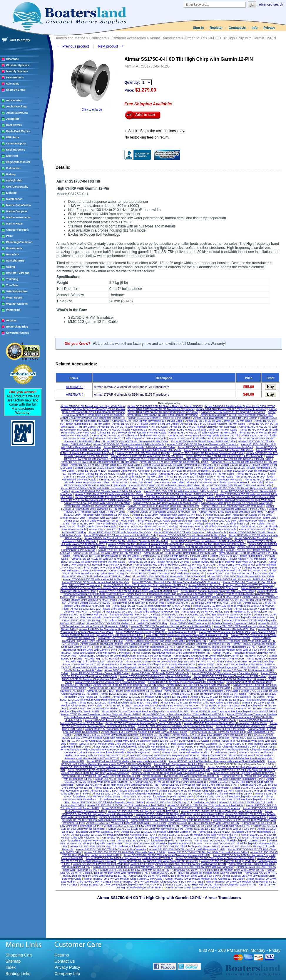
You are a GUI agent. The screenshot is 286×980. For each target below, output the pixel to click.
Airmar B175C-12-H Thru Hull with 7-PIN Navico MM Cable (218, 450)
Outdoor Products (17, 230)
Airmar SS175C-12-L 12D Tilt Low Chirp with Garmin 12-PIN (204, 823)
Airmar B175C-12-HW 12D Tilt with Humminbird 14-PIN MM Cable (225, 456)
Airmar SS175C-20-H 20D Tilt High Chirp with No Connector (111, 849)
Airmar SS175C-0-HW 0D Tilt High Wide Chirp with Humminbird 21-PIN (137, 779)
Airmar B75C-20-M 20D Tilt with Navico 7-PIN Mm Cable (233, 559)
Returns (62, 955)
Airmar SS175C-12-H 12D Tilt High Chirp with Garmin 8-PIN (181, 802)
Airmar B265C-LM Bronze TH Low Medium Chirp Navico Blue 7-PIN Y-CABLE (118, 667)
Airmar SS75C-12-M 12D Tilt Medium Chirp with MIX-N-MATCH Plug (181, 620)
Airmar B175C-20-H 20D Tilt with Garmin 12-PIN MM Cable (121, 474)
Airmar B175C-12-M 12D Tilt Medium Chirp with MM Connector (113, 471)
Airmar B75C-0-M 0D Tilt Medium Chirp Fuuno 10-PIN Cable (155, 676)
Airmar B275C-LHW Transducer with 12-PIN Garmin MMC (241, 497)
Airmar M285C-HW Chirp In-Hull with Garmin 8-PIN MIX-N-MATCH (122, 568)
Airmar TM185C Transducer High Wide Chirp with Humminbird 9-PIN (166, 641)
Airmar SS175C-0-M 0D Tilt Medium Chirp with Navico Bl (230, 797)
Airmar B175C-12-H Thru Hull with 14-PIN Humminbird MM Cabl (215, 447)
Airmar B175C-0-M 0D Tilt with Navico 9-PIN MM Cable (203, 441)
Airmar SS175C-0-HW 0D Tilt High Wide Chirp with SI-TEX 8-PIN (199, 785)
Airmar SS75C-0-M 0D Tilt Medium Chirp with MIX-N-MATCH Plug (237, 618)
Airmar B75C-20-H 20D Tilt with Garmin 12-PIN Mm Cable (96, 576)
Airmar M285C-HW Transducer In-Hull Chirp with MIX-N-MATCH (228, 571)
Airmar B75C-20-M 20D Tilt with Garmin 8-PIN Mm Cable (193, 535)
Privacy (269, 28)
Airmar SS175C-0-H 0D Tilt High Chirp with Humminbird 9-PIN (104, 770)
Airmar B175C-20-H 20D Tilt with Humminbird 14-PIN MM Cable (196, 474)
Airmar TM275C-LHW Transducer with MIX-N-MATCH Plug (169, 518)
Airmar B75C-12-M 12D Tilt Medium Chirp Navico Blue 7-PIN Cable (118, 703)
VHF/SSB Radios (17, 291)
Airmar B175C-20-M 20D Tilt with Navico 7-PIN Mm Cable (180, 494)
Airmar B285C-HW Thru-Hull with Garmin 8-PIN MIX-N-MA (133, 541)
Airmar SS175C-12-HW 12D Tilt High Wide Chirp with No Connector (171, 820)
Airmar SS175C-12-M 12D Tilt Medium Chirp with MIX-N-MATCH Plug (191, 609)
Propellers (13, 254)
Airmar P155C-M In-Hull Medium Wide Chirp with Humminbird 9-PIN (217, 747)
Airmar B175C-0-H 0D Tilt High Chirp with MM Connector (203, 427)
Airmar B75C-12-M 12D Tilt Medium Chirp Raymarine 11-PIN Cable (200, 703)
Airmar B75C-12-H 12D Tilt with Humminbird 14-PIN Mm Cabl (180, 553)
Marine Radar (15, 224)
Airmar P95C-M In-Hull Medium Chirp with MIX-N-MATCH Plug (115, 597)
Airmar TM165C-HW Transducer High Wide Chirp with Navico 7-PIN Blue (122, 629)
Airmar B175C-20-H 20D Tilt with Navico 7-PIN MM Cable (199, 477)
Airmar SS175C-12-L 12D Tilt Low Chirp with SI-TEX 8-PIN (220, 829)
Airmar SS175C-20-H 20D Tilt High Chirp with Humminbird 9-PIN (108, 846)
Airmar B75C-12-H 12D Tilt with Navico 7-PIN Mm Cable (174, 556)
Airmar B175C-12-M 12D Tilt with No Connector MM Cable (174, 462)
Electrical (12, 156)
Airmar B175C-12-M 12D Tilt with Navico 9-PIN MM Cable (109, 468)
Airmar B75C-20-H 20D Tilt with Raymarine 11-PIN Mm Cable (200, 529)
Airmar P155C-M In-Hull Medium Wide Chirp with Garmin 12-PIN (107, 744)
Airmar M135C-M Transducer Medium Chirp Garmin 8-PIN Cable (143, 723)
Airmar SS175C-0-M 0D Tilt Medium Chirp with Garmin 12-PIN (196, 791)
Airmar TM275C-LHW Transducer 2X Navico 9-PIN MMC (239, 515)
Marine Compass (17, 211)
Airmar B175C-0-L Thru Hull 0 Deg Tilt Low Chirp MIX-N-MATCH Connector (176, 582)
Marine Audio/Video (19, 205)
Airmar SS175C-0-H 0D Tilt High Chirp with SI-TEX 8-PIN (241, 773)
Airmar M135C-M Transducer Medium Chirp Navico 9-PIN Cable (175, 726)
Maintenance (14, 199)
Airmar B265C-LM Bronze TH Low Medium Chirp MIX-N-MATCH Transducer (105, 588)
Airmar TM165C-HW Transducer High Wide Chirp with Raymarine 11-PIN (213, 623)
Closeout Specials (18, 65)
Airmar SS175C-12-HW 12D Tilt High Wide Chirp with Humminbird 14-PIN (179, 814)
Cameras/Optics (16, 144)
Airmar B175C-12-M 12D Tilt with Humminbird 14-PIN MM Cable (181, 465)
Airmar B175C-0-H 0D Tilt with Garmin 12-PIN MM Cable (219, 421)
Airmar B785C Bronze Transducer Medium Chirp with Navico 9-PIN (101, 714)
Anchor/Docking (16, 107)
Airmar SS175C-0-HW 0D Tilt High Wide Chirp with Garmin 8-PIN (181, 776)
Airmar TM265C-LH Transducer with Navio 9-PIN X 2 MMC (232, 509)
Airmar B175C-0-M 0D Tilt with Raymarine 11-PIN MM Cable (131, 438)
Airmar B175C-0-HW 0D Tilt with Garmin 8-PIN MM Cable (132, 433)
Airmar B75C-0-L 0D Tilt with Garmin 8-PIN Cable (99, 673)
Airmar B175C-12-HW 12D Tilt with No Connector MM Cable (208, 453)
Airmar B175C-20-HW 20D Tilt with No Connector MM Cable (207, 480)
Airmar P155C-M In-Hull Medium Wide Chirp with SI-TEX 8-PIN (199, 753)
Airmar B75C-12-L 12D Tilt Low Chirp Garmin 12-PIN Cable (196, 688)
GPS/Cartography (17, 187)
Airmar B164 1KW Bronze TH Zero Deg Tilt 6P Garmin (93, 409)
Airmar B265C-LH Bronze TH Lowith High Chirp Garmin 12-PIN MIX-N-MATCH (220, 656)
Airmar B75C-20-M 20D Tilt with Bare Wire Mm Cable (120, 532)
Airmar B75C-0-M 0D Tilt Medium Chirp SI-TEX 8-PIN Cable (129, 685)
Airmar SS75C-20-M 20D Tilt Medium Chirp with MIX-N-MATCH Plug (127, 623)
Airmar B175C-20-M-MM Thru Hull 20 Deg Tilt (102, 497)
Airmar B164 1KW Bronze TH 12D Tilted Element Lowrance (231, 409)
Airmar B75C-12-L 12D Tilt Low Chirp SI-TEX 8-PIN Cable (134, 694)
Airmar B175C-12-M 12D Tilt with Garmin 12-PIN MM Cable (106, 465)
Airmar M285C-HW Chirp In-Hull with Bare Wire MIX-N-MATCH (229, 562)
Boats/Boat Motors (18, 131)
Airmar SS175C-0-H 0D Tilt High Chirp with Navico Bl (244, 770)
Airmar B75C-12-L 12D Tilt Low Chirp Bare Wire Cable (198, 685)
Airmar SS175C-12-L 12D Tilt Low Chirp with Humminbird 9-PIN (142, 826)
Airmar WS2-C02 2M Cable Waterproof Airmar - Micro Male (242, 518)
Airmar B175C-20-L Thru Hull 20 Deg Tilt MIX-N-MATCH (240, 574)
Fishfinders (13, 168)
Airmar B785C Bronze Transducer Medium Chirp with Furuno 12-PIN (110, 709)
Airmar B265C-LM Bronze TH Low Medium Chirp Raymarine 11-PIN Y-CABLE (212, 667)
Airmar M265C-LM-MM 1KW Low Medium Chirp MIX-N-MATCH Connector (185, 738)
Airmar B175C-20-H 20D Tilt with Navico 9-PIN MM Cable (129, 477)
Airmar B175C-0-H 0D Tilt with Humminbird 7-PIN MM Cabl (132, 427)
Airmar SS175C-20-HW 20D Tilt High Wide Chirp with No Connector (158, 861)
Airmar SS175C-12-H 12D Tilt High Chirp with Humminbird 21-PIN (126, 805)
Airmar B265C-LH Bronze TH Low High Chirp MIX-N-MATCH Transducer (231, 585)
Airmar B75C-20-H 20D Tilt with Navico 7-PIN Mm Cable (165, 579)
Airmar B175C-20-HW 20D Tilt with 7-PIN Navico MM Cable (237, 485)
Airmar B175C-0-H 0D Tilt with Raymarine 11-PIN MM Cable (147, 421)
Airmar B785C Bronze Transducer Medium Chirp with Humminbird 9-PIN (233, 711)
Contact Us (237, 28)
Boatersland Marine (70, 38)
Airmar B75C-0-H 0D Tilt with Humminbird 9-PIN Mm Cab (95, 582)
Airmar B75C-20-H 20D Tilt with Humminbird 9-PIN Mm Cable (237, 579)
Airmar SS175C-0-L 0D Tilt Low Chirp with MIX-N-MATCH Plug (204, 603)
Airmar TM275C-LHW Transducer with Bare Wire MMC (231, 512)
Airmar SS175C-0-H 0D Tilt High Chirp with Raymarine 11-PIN (168, 773)
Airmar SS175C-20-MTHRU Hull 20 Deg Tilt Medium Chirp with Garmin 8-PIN (211, 885)
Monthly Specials (17, 71)
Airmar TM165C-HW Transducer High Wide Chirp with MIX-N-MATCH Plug (212, 629)
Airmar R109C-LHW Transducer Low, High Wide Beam (93, 406)
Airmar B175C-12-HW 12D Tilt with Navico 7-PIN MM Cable (237, 459)
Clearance (12, 59)
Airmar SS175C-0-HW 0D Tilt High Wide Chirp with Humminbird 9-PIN (223, 779)
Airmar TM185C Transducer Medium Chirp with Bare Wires (115, 644)
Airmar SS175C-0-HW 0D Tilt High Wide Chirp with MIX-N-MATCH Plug (122, 603)
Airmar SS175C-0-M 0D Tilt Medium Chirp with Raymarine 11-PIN (167, 799)
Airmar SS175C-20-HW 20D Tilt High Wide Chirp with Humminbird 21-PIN (167, 855)
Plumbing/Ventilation (19, 242)
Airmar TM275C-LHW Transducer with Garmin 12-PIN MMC (167, 515)
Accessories (14, 100)
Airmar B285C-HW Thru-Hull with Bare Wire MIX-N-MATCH (107, 524)
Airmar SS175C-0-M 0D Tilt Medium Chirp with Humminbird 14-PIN (132, 794)
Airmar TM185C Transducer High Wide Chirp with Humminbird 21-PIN (187, 635)
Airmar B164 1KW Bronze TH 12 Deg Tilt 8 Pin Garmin (225, 418)
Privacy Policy (67, 967)
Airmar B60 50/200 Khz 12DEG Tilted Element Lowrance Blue (237, 415)
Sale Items (13, 84)
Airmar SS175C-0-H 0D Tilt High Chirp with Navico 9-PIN (177, 770)
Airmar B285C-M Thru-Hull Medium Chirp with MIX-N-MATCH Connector (195, 588)
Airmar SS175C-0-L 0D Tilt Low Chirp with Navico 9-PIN (127, 788)
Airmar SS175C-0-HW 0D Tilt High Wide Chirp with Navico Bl (171, 782)
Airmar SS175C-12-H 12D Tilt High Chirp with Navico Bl (134, 808)
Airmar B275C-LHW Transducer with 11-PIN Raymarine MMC (168, 497)
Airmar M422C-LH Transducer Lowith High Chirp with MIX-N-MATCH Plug (170, 594)
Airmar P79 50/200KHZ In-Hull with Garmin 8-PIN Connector (163, 506)
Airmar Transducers (165, 38)
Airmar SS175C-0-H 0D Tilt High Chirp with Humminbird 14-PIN (167, 767)
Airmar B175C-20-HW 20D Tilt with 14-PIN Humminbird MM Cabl (224, 483)
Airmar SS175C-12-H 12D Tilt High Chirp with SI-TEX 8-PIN (143, 811)
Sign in (199, 28)
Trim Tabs (12, 285)
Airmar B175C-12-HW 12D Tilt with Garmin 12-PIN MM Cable (147, 456)
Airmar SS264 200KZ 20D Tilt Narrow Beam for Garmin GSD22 (165, 406)
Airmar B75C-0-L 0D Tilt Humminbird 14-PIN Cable (191, 670)
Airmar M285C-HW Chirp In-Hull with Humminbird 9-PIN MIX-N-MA (148, 571)
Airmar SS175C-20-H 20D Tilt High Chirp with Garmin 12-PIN (230, 841)
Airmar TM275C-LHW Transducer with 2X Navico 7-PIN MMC (96, 518)
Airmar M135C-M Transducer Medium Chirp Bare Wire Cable (121, 720)
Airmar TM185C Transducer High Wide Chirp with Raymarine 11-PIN (156, 632)
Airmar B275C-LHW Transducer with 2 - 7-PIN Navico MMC (168, 500)
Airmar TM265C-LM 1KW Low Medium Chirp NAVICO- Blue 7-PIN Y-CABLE (159, 882)
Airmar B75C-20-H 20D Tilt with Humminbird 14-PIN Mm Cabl (169, 576)
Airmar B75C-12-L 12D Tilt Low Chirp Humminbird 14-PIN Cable (124, 691)
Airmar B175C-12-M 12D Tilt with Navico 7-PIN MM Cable (180, 468)
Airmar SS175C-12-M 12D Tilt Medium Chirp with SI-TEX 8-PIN (155, 841)
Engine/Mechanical (18, 162)
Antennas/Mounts (17, 113)
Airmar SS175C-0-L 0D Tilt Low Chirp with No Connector (196, 788)
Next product (111, 46)
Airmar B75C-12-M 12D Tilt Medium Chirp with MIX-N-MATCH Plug (138, 591)
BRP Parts (13, 137)
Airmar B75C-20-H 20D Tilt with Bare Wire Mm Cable (166, 559)
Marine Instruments (18, 217)
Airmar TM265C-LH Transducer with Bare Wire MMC (233, 506)
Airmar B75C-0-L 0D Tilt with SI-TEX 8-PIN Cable (160, 673)
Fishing (11, 174)
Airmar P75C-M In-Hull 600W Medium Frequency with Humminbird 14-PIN (164, 758)
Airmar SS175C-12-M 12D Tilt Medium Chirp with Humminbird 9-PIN (198, 835)
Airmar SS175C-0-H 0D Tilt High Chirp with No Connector (95, 773)
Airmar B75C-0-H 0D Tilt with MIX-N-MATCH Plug (173, 524)
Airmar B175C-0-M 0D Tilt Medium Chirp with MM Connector (203, 444)
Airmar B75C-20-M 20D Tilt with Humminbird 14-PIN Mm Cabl (120, 535)
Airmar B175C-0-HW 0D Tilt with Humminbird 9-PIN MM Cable (129, 436)
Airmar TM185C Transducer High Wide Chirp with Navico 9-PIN (135, 638)
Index (11, 967)
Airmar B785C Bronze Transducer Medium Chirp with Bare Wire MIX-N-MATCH (151, 706)
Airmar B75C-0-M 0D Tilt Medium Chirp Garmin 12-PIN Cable (230, 676)
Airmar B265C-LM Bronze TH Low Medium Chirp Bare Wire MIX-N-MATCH (170, 662)
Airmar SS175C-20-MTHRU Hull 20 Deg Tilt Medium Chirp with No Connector (197, 873)
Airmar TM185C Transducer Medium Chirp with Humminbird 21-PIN (216, 647)
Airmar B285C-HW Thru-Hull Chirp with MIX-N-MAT (215, 544)
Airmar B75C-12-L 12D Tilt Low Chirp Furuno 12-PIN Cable (123, 688)
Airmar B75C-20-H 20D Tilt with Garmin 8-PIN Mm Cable (241, 576)
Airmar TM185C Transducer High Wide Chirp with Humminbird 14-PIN (102, 635)
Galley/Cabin (14, 181)
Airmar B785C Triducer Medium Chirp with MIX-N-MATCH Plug (218, 591)
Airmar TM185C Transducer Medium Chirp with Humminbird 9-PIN (171, 653)
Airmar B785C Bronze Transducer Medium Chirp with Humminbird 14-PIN (145, 711)
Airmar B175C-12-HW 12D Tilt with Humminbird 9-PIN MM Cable (99, 462)
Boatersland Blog (17, 327)
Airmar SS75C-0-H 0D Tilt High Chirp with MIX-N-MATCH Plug (158, 618)
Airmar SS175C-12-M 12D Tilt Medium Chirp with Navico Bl (137, 838)
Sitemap (13, 961)
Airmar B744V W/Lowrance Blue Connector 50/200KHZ (93, 418)
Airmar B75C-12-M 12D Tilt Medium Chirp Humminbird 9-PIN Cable (174, 700)
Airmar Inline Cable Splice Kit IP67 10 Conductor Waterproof (236, 503)
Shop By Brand (16, 90)
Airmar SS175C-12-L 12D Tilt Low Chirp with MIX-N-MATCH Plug (109, 609)
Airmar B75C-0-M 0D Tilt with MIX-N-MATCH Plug (209, 527)
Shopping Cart (19, 955)
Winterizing (13, 310)
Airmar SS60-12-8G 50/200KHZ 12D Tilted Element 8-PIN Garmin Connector (206, 615)
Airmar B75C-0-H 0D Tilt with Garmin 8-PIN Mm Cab (129, 550)
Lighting (11, 193)
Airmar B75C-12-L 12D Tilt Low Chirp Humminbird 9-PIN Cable (201, 691)
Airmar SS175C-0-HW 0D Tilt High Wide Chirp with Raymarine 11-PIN (117, 785)
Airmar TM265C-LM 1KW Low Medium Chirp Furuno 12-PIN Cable (123, 879)
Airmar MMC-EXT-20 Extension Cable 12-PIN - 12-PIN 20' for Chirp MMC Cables (162, 741)
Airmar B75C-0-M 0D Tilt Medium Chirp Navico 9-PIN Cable (110, 682)
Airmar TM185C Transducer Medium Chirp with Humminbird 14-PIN (134, 647)
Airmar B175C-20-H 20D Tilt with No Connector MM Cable (187, 471)
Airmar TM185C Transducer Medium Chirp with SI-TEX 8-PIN (229, 650)
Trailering (12, 279)
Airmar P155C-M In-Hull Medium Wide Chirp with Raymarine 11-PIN (119, 753)
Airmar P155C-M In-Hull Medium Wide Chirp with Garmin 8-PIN (185, 744)
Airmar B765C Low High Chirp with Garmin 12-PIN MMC (97, 503)
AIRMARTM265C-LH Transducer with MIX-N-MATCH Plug (162, 512)
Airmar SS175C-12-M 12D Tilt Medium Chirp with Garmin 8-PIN (159, 832)
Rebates (11, 321)
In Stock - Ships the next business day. (155, 131)
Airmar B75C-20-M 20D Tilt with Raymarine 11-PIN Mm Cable (190, 532)
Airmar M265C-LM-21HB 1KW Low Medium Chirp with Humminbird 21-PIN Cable (122, 735)
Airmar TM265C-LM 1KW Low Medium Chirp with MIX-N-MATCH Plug (121, 885)
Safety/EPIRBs (15, 261)
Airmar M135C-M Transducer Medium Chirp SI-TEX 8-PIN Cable (207, 729)
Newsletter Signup (18, 333)
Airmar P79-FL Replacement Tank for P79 (178, 764)
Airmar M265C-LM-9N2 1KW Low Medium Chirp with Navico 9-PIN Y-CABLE (218, 735)
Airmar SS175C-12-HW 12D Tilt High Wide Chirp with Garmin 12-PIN (222, 811)
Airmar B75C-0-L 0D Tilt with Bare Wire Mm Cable (235, 524)
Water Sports (14, 298)
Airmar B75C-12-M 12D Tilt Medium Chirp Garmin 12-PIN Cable (150, 697)
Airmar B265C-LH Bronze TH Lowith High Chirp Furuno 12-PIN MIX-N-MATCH (125, 656)
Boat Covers (14, 125)
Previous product (72, 46)
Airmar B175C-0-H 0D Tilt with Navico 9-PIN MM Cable (213, 424)
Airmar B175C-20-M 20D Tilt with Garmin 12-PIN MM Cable (106, 491)
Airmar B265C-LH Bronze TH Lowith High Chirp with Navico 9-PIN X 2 (144, 585)
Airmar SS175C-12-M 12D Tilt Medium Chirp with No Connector (211, 838)
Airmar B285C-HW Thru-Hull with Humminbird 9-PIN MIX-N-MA (145, 544)
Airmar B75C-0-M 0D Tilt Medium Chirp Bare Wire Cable (225, 673)
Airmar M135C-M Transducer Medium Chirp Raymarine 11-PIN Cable (126, 729)
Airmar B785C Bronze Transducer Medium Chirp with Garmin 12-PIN (193, 709)
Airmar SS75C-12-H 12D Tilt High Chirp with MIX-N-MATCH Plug (100, 620)
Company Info (67, 974)
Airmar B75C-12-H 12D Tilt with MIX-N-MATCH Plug (101, 559)
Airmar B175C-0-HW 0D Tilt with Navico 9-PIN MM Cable (202, 433)
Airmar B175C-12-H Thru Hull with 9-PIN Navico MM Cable (147, 450)
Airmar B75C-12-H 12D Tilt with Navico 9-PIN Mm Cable (106, 556)
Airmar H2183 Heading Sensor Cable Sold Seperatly (94, 506)
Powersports (14, 248)
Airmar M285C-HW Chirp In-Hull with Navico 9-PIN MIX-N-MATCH (203, 568)
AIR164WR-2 (75, 387)
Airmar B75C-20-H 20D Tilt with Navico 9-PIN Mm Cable (96, 579)
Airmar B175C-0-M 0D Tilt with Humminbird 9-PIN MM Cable (129, 444)
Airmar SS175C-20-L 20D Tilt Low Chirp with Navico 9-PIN (127, 867)
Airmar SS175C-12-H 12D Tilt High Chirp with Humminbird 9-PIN (205, 805)
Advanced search (271, 4)
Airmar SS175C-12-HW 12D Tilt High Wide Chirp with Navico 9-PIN (227, 817)
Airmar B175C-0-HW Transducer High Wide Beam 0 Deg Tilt (203, 436)
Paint (9, 236)
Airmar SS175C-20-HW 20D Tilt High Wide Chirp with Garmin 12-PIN (125, 852)
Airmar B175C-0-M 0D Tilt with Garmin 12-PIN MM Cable (203, 438)
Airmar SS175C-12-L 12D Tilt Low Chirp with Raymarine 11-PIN (145, 829)
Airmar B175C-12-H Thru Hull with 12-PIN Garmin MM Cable (139, 447)
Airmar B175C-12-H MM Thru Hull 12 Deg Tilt (144, 453)
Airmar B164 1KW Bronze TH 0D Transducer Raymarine (161, 409)
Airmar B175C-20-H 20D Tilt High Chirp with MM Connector (134, 480)
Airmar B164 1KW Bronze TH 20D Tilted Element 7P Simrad (163, 412)
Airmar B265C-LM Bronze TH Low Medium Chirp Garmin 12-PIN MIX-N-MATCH (148, 664)
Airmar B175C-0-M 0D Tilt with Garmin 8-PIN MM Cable (135, 441)
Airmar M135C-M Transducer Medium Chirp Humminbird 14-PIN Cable (225, 723)
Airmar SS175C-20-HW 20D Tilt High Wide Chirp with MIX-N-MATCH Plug (129, 858)
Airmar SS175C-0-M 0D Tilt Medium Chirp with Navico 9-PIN (158, 797)
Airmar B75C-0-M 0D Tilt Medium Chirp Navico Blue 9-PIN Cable (186, 682)
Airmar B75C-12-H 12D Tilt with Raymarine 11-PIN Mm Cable (125, 529)
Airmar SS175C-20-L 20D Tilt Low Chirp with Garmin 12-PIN (190, 864)
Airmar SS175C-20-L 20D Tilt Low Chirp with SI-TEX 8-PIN (134, 870)
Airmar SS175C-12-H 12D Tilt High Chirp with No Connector (205, 808)
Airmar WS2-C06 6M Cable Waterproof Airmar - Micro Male (99, 521)
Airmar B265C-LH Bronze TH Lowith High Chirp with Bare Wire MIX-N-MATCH (198, 659)
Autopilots (13, 119)
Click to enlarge (92, 110)
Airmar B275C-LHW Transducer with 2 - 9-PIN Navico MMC (96, 500)
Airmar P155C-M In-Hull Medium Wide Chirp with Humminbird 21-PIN (133, 747)
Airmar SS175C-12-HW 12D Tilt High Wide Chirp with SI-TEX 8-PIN (126, 823)
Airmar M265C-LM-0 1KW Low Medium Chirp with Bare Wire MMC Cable (144, 732)
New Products (15, 77)
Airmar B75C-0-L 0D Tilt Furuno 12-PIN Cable (131, 670)
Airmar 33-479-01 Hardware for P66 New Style (193, 888)
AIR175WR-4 (75, 395)
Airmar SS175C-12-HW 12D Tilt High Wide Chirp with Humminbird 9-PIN (142, 817)
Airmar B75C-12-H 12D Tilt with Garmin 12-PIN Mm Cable (107, 553)
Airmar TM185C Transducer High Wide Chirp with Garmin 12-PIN (237, 632)
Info (255, 28)
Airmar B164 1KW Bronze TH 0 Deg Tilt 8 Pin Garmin (159, 418)
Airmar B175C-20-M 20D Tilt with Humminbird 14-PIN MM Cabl (181, 491)
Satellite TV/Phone (18, 273)
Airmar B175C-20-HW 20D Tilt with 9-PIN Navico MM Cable (164, 485)
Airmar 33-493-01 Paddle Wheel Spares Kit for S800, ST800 (240, 406)
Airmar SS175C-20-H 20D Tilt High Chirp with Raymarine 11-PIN (187, 849)
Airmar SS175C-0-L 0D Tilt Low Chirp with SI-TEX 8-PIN (124, 791)
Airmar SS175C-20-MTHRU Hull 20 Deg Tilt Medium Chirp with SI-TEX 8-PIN (174, 876)
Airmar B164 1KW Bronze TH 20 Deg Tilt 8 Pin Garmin (233, 412)
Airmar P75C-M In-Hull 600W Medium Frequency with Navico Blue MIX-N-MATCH (217, 761)
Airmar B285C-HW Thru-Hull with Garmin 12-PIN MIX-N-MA (196, 538)
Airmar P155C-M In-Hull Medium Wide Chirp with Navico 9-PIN (165, 750)
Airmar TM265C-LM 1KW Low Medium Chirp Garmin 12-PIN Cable (204, 879)
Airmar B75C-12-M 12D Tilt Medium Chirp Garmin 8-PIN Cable (227, 697)
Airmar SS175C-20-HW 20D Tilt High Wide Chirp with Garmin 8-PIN (208, 852)
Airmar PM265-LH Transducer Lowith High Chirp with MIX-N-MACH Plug (197, 597)
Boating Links (18, 974)
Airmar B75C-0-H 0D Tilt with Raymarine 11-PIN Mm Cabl (133, 547)
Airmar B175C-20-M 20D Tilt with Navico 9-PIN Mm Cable (109, 494)
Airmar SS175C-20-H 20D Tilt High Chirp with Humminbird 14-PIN (163, 844)
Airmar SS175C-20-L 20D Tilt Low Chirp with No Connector (199, 867)
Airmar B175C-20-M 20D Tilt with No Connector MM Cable (174, 488)
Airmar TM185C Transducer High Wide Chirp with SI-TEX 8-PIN (213, 638)
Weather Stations (17, 304)
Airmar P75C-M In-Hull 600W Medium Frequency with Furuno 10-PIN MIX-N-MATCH (176, 755)
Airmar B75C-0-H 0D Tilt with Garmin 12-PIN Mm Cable (202, 547)
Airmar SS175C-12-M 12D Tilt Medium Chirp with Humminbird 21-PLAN (113, 835)
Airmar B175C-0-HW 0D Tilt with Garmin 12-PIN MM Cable (202, 430)
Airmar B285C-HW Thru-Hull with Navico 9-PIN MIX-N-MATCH (208, 541)
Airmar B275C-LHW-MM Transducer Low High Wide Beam (240, 500)
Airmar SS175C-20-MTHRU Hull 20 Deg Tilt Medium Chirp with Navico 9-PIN (227, 612)
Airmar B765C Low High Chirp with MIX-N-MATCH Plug (165, 503)
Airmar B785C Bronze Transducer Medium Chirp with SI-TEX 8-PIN (140, 717)
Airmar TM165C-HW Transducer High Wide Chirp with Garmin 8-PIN (171, 626)
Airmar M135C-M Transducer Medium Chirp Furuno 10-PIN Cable (198, 720)
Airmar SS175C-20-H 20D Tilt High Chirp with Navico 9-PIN (184, 846)
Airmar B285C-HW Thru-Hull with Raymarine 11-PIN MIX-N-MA (122, 538)
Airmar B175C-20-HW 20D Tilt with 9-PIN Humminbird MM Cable (99, 488)
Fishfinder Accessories (128, 38)
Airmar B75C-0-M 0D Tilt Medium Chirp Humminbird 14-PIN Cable (165, 679)
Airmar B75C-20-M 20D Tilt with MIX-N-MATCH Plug (159, 562)
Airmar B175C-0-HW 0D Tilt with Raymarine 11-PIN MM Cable (129, 430)
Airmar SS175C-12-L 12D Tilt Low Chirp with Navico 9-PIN (216, 826)
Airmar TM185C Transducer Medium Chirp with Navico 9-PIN (154, 650)
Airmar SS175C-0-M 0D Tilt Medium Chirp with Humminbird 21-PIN (213, 794)
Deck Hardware (16, 150)
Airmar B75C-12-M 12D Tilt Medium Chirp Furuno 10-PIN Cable (209, 694)
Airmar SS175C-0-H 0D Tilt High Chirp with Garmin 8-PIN (94, 767)
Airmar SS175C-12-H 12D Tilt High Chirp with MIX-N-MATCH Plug (151, 606)
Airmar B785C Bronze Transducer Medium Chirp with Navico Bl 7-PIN (183, 714)
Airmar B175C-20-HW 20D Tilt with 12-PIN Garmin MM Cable (148, 483)
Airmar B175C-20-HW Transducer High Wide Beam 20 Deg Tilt (167, 574)
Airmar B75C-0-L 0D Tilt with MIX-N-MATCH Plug (148, 527)
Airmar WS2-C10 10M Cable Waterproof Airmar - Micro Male (172, 521)
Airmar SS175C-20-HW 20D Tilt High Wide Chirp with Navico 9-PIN (215, 858)
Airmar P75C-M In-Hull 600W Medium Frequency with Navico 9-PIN (126, 761)
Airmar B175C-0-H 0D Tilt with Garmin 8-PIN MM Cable (145, 424)
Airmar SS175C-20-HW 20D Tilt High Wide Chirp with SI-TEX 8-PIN (113, 864)
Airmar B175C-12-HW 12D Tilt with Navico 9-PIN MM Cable (164, 459)
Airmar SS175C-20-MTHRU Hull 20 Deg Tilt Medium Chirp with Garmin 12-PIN (218, 870)
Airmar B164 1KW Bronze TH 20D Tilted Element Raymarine (162, 415)
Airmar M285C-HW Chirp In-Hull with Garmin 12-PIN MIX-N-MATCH (175, 565)
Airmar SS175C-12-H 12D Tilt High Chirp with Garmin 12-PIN (108, 802)
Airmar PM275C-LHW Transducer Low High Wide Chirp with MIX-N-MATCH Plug (166, 600)
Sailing (11, 267)
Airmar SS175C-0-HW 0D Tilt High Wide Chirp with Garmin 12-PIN (101, 776)
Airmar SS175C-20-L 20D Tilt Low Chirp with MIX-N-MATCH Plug (141, 612)
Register (216, 28)
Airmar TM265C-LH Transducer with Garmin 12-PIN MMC (161, 509)
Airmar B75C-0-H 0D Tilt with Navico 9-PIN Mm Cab (193, 550)
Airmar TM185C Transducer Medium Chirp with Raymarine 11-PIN (191, 644)
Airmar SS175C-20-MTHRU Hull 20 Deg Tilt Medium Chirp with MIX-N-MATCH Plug (109, 615)
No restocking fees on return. (147, 137)
